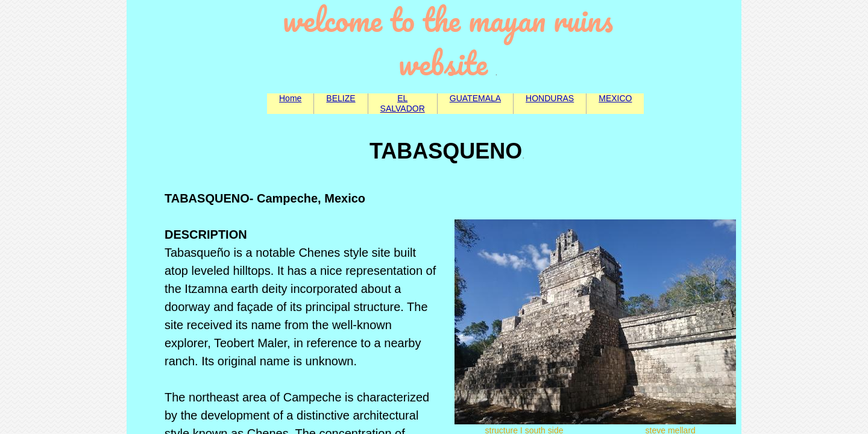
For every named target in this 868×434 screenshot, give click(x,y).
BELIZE (341, 98)
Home (290, 98)
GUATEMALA (475, 98)
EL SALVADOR (403, 103)
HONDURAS (550, 98)
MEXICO (615, 98)
